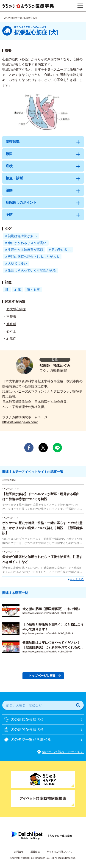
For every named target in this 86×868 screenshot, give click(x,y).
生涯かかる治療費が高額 (25, 250)
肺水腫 (11, 324)
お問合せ (19, 852)
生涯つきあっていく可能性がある (32, 270)
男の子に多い (61, 250)
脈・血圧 (33, 290)
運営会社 (35, 852)
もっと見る (77, 579)
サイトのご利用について (59, 852)
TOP (5, 18)
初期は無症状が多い (22, 236)
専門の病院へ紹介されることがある (33, 257)
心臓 (18, 290)
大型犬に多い (17, 263)
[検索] (78, 705)
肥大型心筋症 (16, 309)
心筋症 (11, 339)
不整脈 (11, 316)
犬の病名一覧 (15, 18)
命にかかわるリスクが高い (27, 243)
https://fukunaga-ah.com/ (20, 422)
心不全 (11, 331)
